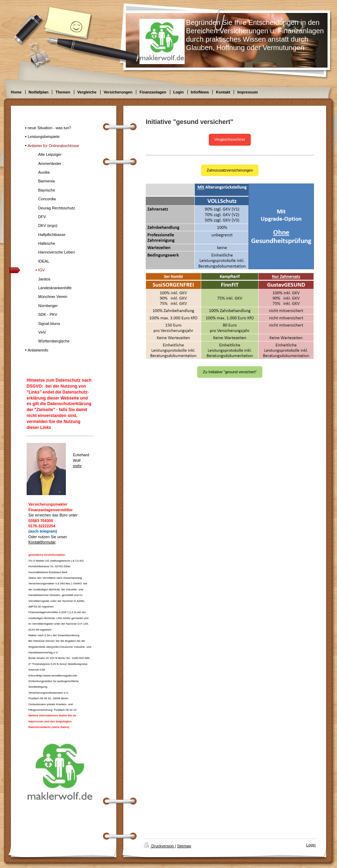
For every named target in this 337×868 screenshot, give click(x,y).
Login (311, 845)
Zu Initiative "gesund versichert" (230, 372)
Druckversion (159, 846)
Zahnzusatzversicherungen (230, 170)
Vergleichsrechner (230, 139)
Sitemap (184, 846)
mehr (77, 466)
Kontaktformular (42, 542)
